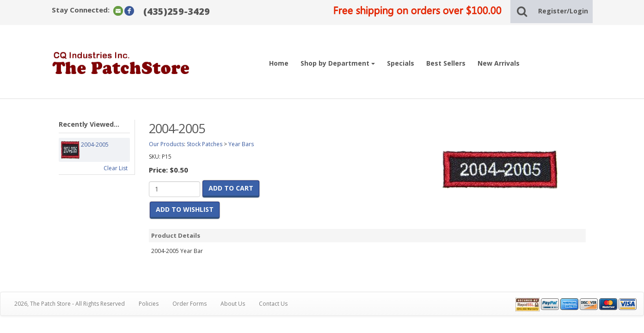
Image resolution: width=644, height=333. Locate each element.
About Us (233, 304)
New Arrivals (499, 63)
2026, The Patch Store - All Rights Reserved (70, 304)
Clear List (116, 168)
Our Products (166, 144)
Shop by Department (338, 63)
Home (279, 63)
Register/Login (563, 11)
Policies (149, 304)
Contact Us (273, 304)
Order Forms (190, 304)
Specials (401, 63)
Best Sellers (446, 63)
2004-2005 (95, 150)
